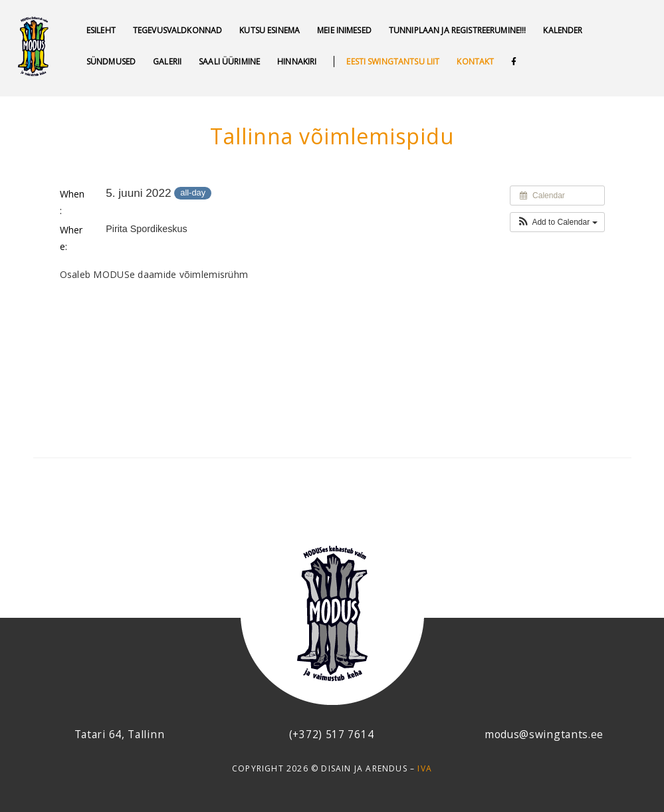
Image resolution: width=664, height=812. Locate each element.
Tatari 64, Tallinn (120, 734)
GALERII (167, 62)
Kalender (563, 30)
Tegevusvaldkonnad (177, 30)
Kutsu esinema (270, 30)
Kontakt (475, 62)
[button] (557, 222)
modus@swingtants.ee (544, 734)
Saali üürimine (229, 62)
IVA (425, 768)
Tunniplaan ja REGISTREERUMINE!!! (457, 30)
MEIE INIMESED (344, 30)
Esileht (101, 30)
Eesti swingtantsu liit (393, 62)
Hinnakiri (297, 62)
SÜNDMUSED (111, 62)
